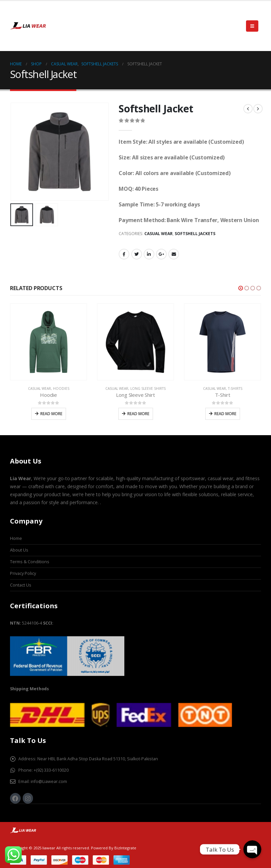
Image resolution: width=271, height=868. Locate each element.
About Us (19, 550)
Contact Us (21, 585)
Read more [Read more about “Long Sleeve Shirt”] (138, 414)
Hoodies (61, 388)
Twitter (137, 254)
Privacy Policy (23, 573)
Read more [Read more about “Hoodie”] (51, 414)
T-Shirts (235, 388)
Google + (161, 254)
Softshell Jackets (195, 234)
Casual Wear (158, 234)
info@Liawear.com (49, 781)
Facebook (124, 254)
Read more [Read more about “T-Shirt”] (225, 414)
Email (174, 254)
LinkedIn (149, 254)
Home (16, 538)
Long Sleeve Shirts (148, 388)
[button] (241, 288)
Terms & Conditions (30, 562)
